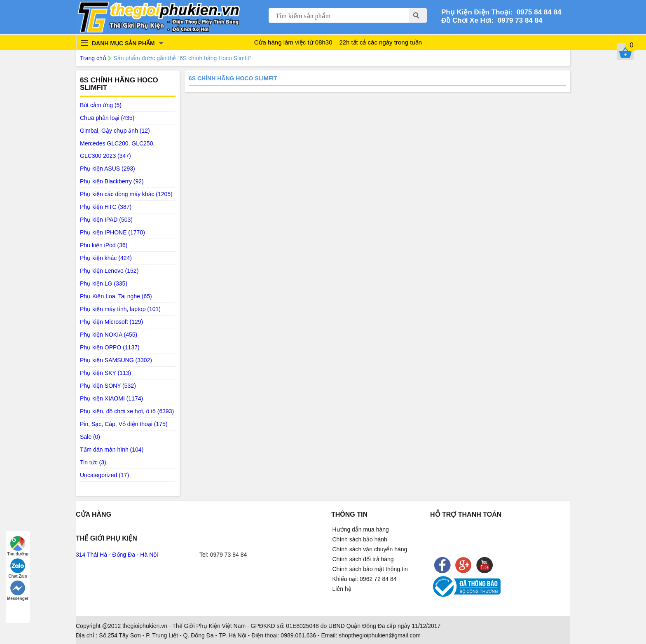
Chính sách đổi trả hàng (363, 559)
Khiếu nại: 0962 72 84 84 (365, 579)
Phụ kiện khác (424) (106, 258)
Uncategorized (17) (104, 475)
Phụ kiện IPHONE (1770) (112, 232)
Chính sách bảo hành (360, 539)
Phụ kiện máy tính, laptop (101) (120, 309)
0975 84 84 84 (537, 12)
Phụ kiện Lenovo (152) (109, 271)
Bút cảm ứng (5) (101, 105)
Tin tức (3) (93, 462)
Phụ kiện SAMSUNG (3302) (116, 360)
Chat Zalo (18, 568)
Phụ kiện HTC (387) (106, 207)
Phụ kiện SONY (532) (108, 386)
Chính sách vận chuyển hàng (370, 549)
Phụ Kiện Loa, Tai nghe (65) (116, 296)
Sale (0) (90, 437)
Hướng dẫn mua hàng (361, 529)
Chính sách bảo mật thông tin (370, 569)
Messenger (18, 591)
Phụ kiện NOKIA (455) (109, 335)
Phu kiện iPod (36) (104, 245)
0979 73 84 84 (518, 20)
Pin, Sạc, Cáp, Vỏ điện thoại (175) (124, 424)
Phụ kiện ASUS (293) (108, 169)
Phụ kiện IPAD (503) (106, 220)
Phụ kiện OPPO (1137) (110, 347)
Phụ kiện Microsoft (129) (111, 322)
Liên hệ (342, 589)
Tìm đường (18, 546)
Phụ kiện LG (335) (104, 283)
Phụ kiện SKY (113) (105, 373)
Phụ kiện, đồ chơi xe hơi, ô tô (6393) (127, 411)
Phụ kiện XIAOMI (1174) (111, 398)
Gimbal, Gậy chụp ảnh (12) (115, 131)
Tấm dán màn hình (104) (112, 450)
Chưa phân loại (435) (107, 118)
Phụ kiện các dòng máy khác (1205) (126, 194)
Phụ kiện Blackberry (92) (112, 181)
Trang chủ (93, 58)
